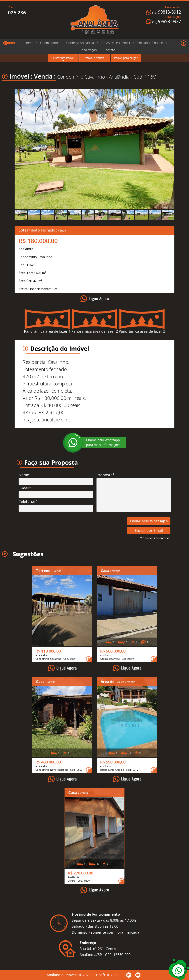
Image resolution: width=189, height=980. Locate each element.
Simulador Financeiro (152, 43)
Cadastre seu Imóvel (115, 43)
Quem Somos (50, 43)
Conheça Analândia (80, 43)
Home (29, 43)
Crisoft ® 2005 (106, 975)
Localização (88, 50)
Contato (109, 50)
